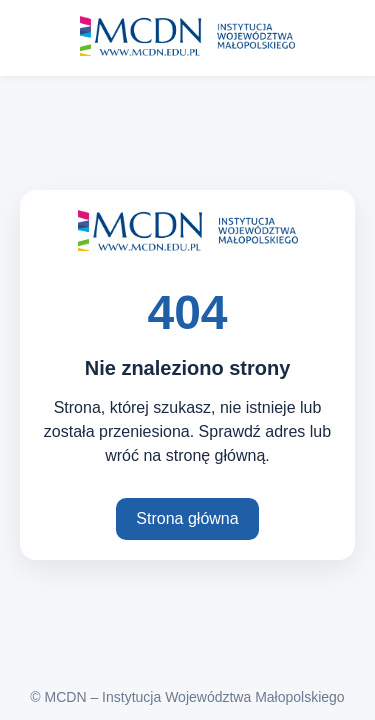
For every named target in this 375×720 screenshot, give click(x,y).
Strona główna (187, 518)
